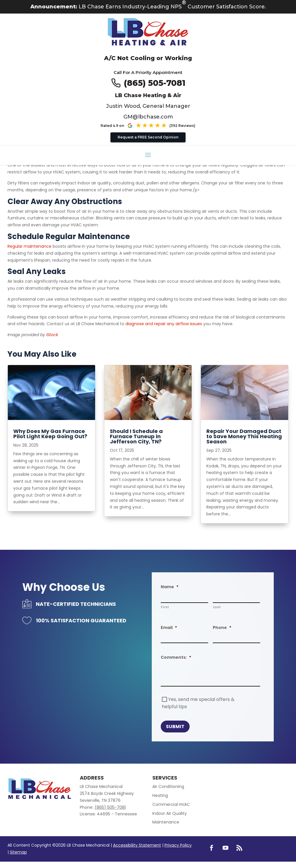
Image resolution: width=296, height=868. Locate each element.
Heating (160, 795)
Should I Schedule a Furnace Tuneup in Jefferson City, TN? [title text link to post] (136, 436)
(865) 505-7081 (155, 83)
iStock (52, 335)
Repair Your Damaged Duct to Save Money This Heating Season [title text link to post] (244, 436)
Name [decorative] (170, 587)
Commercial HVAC (171, 804)
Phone (222, 628)
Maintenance (166, 822)
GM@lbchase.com (148, 117)
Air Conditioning (168, 786)
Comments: (176, 657)
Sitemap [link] (18, 852)
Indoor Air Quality (170, 813)
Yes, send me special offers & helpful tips (198, 703)
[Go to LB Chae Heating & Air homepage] (148, 33)
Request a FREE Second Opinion (148, 137)
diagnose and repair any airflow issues (164, 324)
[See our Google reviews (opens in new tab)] (161, 126)
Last (217, 607)
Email (169, 628)
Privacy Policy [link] (178, 845)
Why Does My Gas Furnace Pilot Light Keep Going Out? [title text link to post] (50, 434)
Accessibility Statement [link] (137, 845)
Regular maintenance (29, 246)
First (165, 607)
